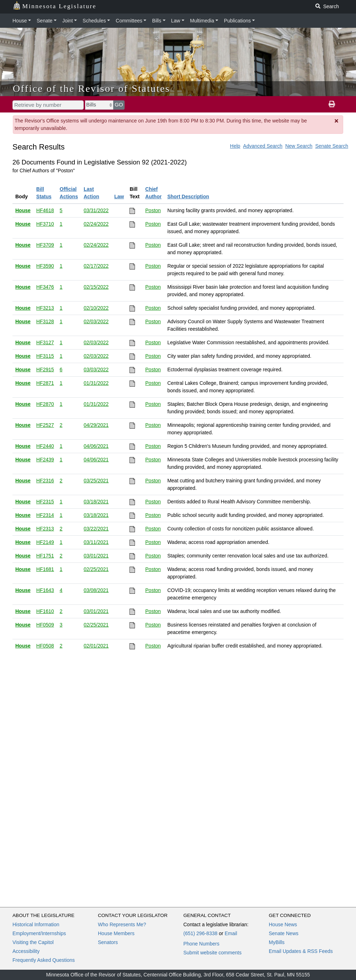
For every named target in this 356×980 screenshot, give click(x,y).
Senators (108, 942)
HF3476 (45, 287)
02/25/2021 (96, 569)
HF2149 (45, 542)
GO (119, 104)
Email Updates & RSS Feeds (301, 951)
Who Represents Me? (122, 924)
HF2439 (45, 460)
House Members (116, 933)
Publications (237, 21)
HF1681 (45, 569)
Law (176, 21)
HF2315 (45, 502)
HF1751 (45, 556)
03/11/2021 (96, 542)
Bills (157, 21)
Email (231, 933)
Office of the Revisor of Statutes (91, 88)
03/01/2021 (96, 556)
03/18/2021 (96, 502)
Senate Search (332, 146)
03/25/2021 (96, 481)
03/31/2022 (96, 210)
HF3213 (45, 308)
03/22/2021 (96, 529)
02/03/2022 (96, 321)
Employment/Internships (39, 933)
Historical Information (36, 924)
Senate (44, 21)
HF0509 (45, 625)
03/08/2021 (96, 590)
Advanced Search (263, 146)
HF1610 (45, 611)
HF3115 (45, 356)
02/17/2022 (96, 266)
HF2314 (45, 515)
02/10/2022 (96, 308)
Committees (129, 21)
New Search (299, 146)
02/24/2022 (96, 224)
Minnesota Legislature (55, 6)
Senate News (284, 933)
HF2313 (45, 529)
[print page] (332, 104)
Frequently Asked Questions (44, 960)
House (20, 21)
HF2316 (45, 481)
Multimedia (202, 21)
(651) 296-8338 (200, 933)
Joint (68, 21)
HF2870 (45, 404)
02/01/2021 (96, 646)
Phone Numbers (201, 944)
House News (283, 924)
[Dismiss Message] (337, 121)
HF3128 (45, 321)
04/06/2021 (96, 446)
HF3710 (45, 224)
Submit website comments (212, 953)
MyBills (277, 942)
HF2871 (45, 383)
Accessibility (26, 951)
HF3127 (45, 342)
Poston (153, 210)
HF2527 (45, 425)
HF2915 (45, 370)
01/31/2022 (96, 383)
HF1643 (45, 590)
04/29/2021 (96, 425)
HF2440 (45, 446)
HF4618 (45, 210)
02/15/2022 (96, 287)
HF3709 (45, 245)
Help (235, 146)
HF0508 (45, 646)
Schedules (94, 21)
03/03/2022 (96, 370)
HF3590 (45, 266)
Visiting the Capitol (33, 942)
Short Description (188, 196)
